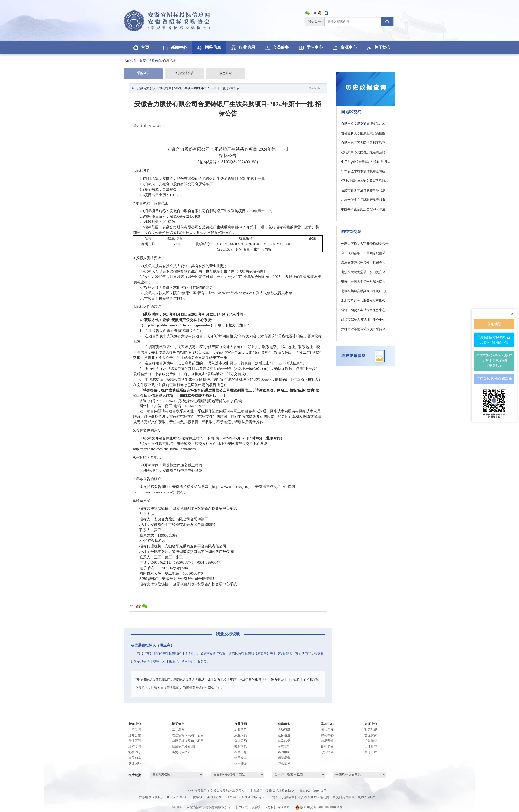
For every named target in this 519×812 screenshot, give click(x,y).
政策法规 (327, 752)
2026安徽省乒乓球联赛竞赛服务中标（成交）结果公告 (366, 200)
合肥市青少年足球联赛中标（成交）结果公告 (366, 190)
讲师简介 (327, 747)
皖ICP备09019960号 (313, 791)
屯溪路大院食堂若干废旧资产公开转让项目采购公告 (366, 272)
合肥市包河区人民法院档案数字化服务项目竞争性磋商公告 (366, 143)
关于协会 (378, 47)
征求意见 (284, 764)
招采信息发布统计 (184, 747)
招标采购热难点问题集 (494, 379)
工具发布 (178, 730)
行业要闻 (135, 741)
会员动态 (135, 758)
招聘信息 (371, 741)
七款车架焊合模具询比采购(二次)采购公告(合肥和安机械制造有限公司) (366, 291)
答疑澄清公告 (184, 73)
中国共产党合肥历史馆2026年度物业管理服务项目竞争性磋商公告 (366, 209)
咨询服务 (284, 752)
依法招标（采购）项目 (188, 735)
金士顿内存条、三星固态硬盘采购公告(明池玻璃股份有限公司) (366, 253)
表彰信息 (241, 747)
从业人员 (241, 735)
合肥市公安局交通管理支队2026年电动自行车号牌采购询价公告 (366, 124)
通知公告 (135, 735)
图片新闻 (135, 730)
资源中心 (344, 47)
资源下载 (371, 752)
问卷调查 (284, 758)
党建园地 (135, 764)
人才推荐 (371, 747)
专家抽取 (494, 324)
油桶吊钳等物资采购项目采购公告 (365, 329)
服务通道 (284, 735)
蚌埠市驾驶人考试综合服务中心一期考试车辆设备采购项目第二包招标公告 (366, 310)
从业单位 (241, 730)
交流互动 (284, 747)
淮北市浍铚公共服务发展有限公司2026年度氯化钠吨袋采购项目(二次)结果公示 (366, 301)
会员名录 (284, 741)
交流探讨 (371, 735)
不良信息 (241, 752)
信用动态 (241, 758)
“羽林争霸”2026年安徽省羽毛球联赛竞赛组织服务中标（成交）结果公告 (366, 181)
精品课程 (327, 741)
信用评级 (241, 764)
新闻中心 (175, 47)
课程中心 (327, 735)
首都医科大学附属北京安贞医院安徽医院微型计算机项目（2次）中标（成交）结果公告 (366, 133)
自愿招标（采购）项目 (188, 741)
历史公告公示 (181, 752)
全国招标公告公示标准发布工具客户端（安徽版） (494, 360)
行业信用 (243, 47)
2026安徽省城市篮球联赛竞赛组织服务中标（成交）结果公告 (366, 171)
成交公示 (226, 73)
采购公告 (143, 73)
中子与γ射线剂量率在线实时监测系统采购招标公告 (366, 162)
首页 (141, 47)
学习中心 (310, 47)
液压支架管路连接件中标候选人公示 (366, 263)
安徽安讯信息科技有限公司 (271, 807)
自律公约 (241, 741)
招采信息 (209, 47)
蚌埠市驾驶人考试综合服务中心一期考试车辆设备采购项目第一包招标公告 (366, 320)
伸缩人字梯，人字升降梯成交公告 (365, 244)
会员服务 (276, 47)
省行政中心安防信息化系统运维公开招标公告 (366, 152)
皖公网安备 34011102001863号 (319, 807)
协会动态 (135, 752)
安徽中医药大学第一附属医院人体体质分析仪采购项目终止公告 (366, 282)
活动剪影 (284, 730)
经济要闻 (135, 747)
